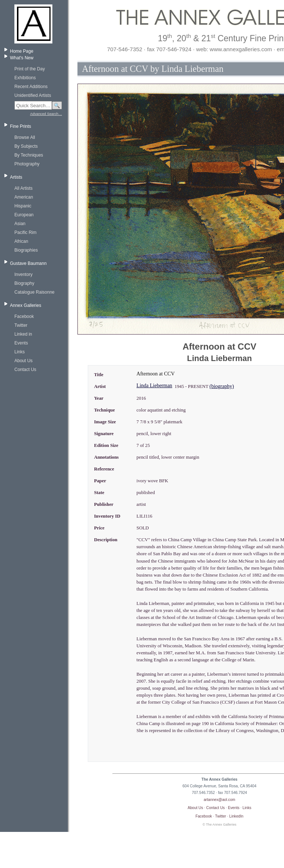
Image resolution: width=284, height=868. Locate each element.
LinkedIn (237, 816)
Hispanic (23, 206)
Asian (20, 224)
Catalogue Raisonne (34, 292)
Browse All (25, 137)
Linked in (23, 334)
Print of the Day (30, 69)
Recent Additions (31, 87)
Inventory (23, 274)
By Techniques (29, 155)
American (24, 197)
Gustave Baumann (28, 263)
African (21, 241)
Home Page (22, 51)
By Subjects (26, 146)
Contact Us (25, 370)
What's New (22, 58)
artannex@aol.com (219, 800)
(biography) (222, 386)
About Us (23, 361)
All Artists (23, 188)
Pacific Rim (25, 232)
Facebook (24, 316)
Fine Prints (20, 126)
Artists (16, 177)
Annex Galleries (26, 305)
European (24, 215)
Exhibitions (25, 78)
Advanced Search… (46, 114)
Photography (27, 164)
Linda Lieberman (154, 386)
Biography (24, 283)
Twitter (21, 325)
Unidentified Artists (33, 95)
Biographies (26, 250)
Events (21, 343)
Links (20, 352)
